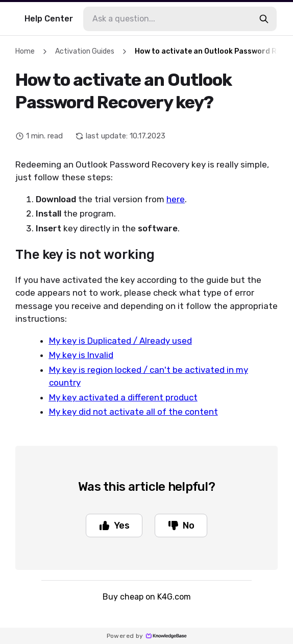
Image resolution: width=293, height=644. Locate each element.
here (176, 199)
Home (25, 51)
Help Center (49, 19)
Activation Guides (85, 51)
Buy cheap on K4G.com (147, 597)
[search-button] (264, 19)
